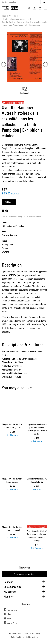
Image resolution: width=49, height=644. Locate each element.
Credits (25, 633)
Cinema (5, 248)
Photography (7, 245)
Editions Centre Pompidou (13, 226)
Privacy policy (35, 633)
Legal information (15, 633)
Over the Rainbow (9, 235)
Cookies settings (32, 637)
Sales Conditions (18, 637)
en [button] (44, 2)
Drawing (5, 252)
